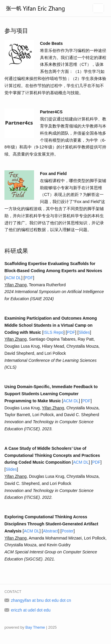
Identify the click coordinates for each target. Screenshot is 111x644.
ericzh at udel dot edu (31, 610)
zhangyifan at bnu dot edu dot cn (41, 600)
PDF (29, 278)
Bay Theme (35, 627)
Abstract (50, 531)
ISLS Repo (53, 332)
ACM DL (13, 278)
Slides (84, 332)
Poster (67, 531)
